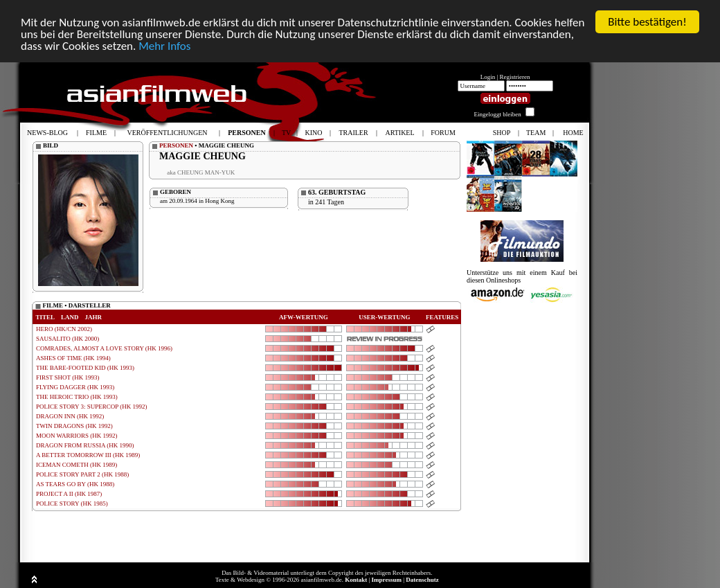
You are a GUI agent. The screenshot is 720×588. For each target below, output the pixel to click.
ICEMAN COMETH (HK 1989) (76, 465)
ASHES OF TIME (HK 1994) (73, 358)
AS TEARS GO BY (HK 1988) (75, 484)
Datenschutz (422, 580)
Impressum (387, 580)
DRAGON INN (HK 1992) (70, 416)
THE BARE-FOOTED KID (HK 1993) (85, 368)
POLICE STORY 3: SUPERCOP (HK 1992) (91, 407)
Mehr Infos (164, 46)
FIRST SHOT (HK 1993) (67, 377)
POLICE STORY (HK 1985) (72, 504)
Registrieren (515, 77)
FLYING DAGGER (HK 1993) (75, 387)
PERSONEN (176, 145)
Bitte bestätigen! (647, 22)
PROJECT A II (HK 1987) (69, 494)
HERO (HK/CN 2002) (64, 329)
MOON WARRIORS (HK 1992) (77, 436)
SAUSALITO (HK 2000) (67, 339)
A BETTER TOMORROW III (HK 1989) (88, 455)
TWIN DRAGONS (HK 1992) (74, 426)
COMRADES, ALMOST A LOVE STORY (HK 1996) (104, 348)
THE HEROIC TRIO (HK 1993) (77, 397)
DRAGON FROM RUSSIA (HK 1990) (85, 445)
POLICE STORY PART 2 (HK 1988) (82, 474)
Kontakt (356, 580)
